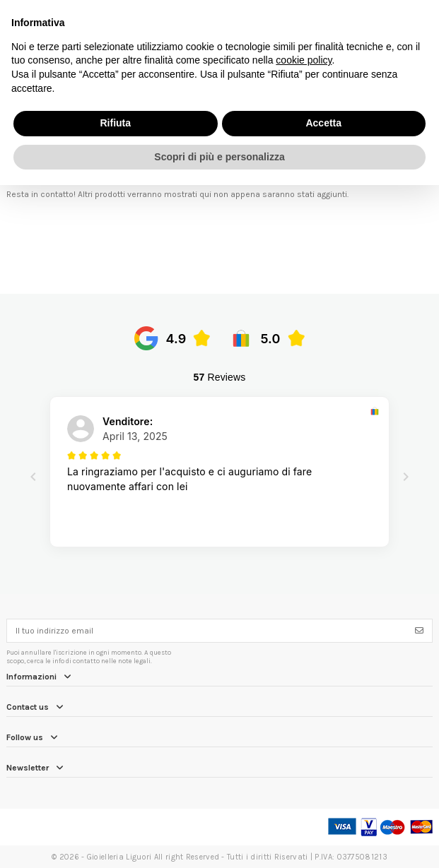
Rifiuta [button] (115, 123)
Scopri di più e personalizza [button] (219, 157)
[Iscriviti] (419, 631)
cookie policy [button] (304, 60)
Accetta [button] (323, 123)
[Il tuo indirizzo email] (207, 631)
